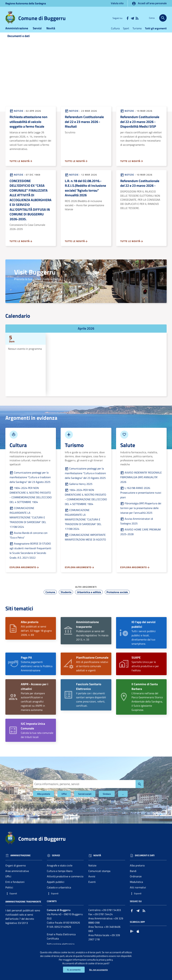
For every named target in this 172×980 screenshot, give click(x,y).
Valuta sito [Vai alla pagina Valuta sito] (117, 3)
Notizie (16, 116)
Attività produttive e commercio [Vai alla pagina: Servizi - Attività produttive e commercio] (65, 882)
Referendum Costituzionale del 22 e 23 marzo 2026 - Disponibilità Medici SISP (140, 127)
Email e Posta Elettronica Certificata (61, 941)
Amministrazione (17, 33)
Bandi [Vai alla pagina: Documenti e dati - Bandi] (133, 876)
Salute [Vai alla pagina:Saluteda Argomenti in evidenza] (128, 450)
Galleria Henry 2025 (79, 489)
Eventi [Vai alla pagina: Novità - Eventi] (92, 887)
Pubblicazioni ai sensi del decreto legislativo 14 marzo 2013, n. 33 (92, 636)
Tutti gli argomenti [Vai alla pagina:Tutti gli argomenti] (156, 33)
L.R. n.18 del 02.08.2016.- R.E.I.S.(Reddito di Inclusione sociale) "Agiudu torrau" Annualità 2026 (85, 193)
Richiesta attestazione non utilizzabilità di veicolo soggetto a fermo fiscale (28, 127)
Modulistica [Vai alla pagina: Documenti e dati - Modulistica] (136, 887)
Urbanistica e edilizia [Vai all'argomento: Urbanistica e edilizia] (89, 597)
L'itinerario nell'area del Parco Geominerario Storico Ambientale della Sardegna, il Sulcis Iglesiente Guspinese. (147, 702)
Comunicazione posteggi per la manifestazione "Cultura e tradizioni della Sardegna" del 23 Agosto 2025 (30, 482)
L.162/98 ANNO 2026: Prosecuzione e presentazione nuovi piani (141, 498)
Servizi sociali (85, 799)
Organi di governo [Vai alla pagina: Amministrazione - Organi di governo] (16, 870)
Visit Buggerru (35, 277)
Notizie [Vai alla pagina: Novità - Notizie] (92, 870)
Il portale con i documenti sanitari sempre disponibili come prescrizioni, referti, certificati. (91, 700)
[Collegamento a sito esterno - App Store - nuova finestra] (138, 936)
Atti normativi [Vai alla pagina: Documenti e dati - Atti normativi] (138, 893)
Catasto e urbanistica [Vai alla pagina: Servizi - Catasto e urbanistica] (59, 893)
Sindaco (107, 799)
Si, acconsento (73, 970)
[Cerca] (163, 18)
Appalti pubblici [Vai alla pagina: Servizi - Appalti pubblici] (56, 887)
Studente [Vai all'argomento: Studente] (66, 597)
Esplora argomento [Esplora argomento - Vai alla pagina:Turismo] (80, 572)
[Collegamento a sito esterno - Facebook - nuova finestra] (127, 18)
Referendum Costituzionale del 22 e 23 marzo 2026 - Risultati (84, 127)
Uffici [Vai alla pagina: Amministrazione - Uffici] (8, 882)
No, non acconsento (99, 970)
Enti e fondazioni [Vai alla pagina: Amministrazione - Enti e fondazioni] (15, 887)
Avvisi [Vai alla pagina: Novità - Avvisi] (92, 882)
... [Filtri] (123, 799)
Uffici (64, 799)
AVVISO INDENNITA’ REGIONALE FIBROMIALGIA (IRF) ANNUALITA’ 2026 (141, 482)
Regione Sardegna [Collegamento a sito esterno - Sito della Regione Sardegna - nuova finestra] (26, 3)
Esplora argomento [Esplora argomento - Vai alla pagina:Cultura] (24, 572)
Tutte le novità (21, 166)
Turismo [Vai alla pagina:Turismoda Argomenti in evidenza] (74, 450)
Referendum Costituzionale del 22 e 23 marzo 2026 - (140, 188)
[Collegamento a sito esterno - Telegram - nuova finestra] (132, 18)
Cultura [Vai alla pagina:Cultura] (115, 33)
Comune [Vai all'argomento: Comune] (50, 597)
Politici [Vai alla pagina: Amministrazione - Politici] (9, 893)
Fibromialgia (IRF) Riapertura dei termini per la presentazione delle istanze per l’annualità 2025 (141, 513)
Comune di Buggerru (42, 18)
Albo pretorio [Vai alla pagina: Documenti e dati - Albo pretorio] (137, 870)
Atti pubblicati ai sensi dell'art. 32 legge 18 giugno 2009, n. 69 (36, 634)
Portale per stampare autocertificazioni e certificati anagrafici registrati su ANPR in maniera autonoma (35, 702)
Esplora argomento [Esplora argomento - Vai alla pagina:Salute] (135, 572)
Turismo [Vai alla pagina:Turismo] (137, 33)
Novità (51, 33)
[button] (24, 899)
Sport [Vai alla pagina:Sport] (126, 33)
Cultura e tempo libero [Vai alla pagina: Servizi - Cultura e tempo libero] (60, 876)
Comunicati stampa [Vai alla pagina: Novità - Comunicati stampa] (99, 876)
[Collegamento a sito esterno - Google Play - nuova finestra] (132, 936)
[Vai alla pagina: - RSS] (137, 18)
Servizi (37, 33)
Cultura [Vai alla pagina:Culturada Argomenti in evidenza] (18, 450)
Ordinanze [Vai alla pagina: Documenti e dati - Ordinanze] (136, 882)
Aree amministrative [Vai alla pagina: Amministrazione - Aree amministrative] (17, 876)
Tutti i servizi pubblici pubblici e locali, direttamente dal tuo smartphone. (144, 638)
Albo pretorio (44, 799)
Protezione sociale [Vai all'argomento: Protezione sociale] (117, 597)
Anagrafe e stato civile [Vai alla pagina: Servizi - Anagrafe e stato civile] (60, 870)
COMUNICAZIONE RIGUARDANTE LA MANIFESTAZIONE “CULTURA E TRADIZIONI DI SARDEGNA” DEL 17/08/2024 (28, 522)
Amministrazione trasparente (23, 907)
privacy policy (120, 959)
